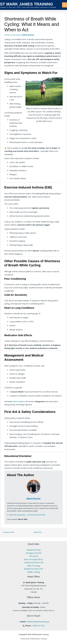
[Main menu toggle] (65, 5)
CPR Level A (34, 556)
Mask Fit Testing (34, 566)
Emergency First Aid (33, 553)
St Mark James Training (26, 4)
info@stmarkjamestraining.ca (38, 622)
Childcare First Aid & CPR (34, 562)
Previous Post (8, 532)
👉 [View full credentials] (16, 515)
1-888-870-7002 (38, 626)
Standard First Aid (34, 550)
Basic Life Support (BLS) (34, 559)
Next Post (39, 532)
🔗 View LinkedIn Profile (36, 515)
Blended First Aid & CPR (34, 569)
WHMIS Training (34, 572)
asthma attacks (18, 401)
